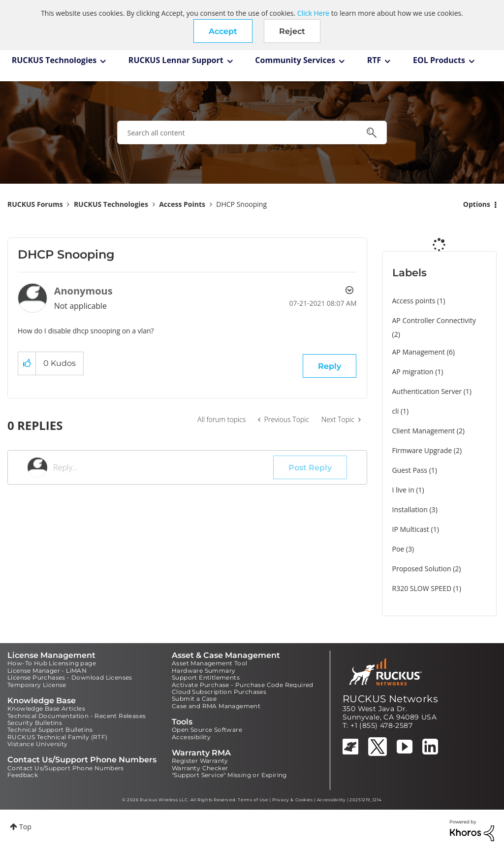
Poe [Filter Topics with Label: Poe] (398, 549)
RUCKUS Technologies (54, 60)
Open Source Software (207, 730)
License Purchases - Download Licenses (70, 677)
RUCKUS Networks (390, 699)
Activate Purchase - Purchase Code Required (243, 685)
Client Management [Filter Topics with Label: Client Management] (424, 431)
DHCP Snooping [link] (241, 204)
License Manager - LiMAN (47, 671)
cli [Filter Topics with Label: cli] (396, 411)
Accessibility (191, 737)
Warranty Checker (200, 768)
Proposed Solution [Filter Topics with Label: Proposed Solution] (422, 569)
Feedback (23, 775)
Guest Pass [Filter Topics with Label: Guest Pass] (410, 470)
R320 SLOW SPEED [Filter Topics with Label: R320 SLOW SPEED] (422, 588)
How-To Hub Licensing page (52, 663)
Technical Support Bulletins (50, 730)
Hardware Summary (204, 671)
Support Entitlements (206, 677)
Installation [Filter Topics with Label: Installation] (410, 509)
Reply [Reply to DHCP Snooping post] (330, 366)
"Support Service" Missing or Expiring (229, 775)
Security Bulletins (35, 723)
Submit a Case (194, 699)
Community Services (295, 60)
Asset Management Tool (209, 663)
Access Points (182, 204)
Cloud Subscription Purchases (219, 692)
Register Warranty (200, 761)
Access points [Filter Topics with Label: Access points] (414, 301)
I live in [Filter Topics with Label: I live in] (403, 490)
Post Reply (310, 468)
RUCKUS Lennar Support (176, 60)
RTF (374, 60)
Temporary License (37, 685)
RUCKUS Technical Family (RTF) (58, 737)
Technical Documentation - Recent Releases (77, 716)
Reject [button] (292, 31)
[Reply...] (163, 467)
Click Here (313, 13)
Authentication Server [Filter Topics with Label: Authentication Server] (427, 391)
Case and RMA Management (216, 706)
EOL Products (439, 60)
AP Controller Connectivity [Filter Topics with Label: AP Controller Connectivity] (434, 320)
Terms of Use (253, 800)
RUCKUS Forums (35, 204)
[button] (223, 31)
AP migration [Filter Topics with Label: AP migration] (413, 372)
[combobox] (252, 132)
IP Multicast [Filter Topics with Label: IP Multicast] (411, 529)
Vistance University (38, 744)
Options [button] (477, 204)
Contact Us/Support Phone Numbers (66, 768)
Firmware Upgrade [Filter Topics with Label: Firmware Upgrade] (422, 450)
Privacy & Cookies (293, 800)
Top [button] (25, 827)
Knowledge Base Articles (46, 708)
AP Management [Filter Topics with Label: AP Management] (419, 352)
